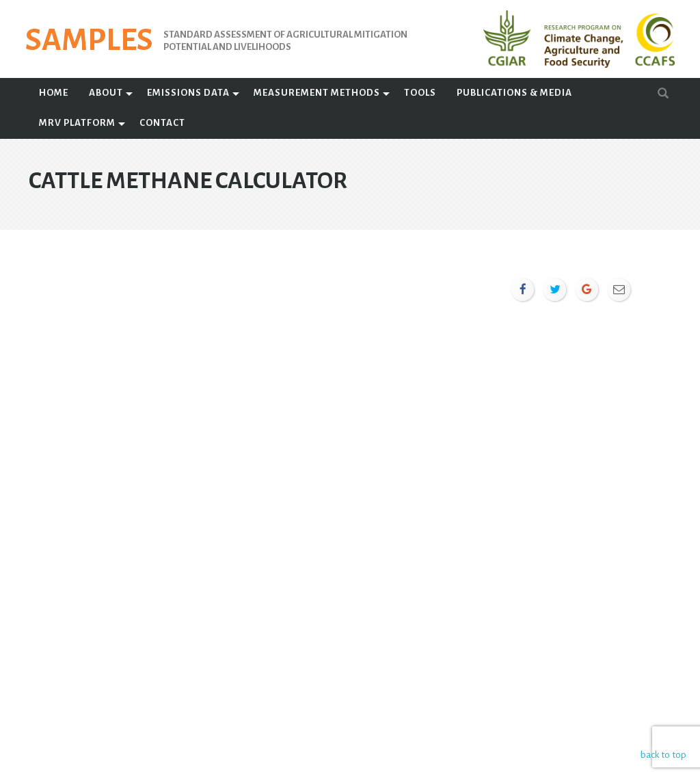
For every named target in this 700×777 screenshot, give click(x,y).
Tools (420, 93)
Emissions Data (188, 93)
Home (54, 93)
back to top (662, 755)
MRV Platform (77, 123)
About (106, 93)
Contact (162, 123)
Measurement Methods (317, 93)
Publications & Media (514, 93)
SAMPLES (89, 40)
